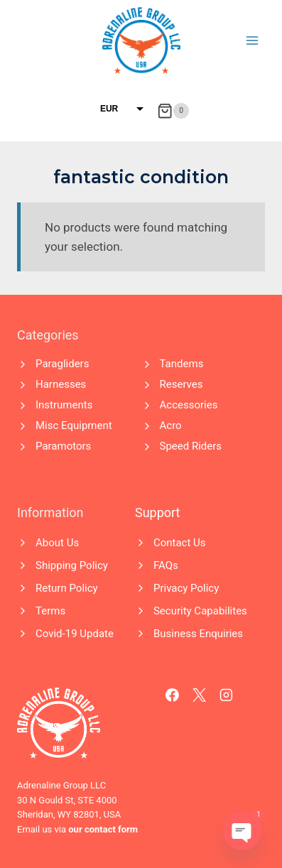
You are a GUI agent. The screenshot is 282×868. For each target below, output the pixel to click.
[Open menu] (252, 40)
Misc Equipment (74, 425)
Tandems (182, 364)
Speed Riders (191, 446)
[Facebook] (173, 695)
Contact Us (180, 543)
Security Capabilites (200, 611)
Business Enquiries (198, 634)
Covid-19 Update (75, 634)
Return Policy (67, 588)
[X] (200, 695)
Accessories (189, 405)
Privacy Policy (186, 588)
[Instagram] (227, 695)
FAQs (166, 565)
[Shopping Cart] (173, 111)
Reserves (181, 384)
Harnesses (61, 384)
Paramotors (63, 446)
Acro (171, 425)
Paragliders (62, 364)
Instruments (64, 405)
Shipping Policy (72, 565)
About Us (57, 543)
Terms (50, 611)
